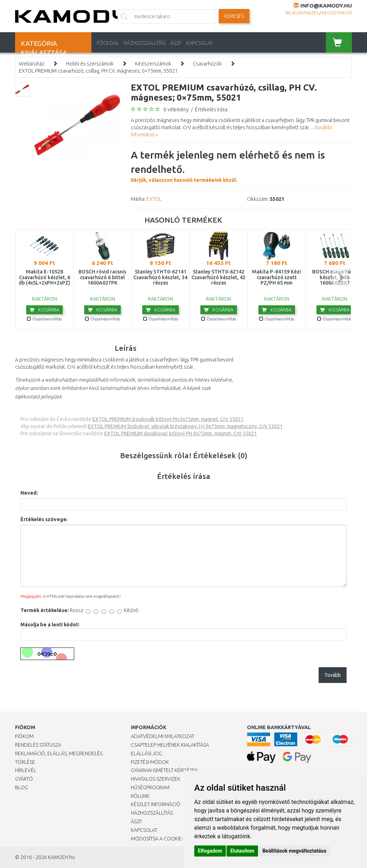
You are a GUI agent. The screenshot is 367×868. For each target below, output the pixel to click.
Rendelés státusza (38, 745)
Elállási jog (146, 753)
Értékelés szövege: (44, 519)
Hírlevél (26, 770)
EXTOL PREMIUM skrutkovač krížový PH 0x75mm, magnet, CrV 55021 (181, 433)
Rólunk (140, 796)
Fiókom (24, 736)
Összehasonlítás (44, 319)
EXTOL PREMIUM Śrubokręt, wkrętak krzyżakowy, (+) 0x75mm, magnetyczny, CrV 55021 (185, 426)
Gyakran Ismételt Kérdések (164, 770)
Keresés (234, 16)
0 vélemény (176, 110)
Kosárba (44, 310)
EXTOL (154, 199)
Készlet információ (156, 804)
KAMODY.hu (61, 857)
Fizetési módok (150, 762)
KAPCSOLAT (199, 43)
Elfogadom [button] (210, 851)
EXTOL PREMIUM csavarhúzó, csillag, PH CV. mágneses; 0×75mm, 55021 (98, 71)
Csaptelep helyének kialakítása (170, 745)
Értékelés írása (211, 110)
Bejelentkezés (302, 13)
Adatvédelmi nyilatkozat (163, 736)
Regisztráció (337, 13)
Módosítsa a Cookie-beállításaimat (176, 839)
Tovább (333, 675)
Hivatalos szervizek (156, 779)
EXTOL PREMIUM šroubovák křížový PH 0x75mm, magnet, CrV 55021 (168, 419)
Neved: (29, 493)
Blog (22, 787)
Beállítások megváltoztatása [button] (294, 851)
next (340, 277)
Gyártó (24, 779)
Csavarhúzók (207, 64)
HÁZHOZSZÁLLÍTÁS (145, 43)
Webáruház (32, 64)
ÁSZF (176, 43)
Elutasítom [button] (242, 851)
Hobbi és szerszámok (90, 64)
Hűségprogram (150, 787)
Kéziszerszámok (153, 64)
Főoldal (108, 43)
